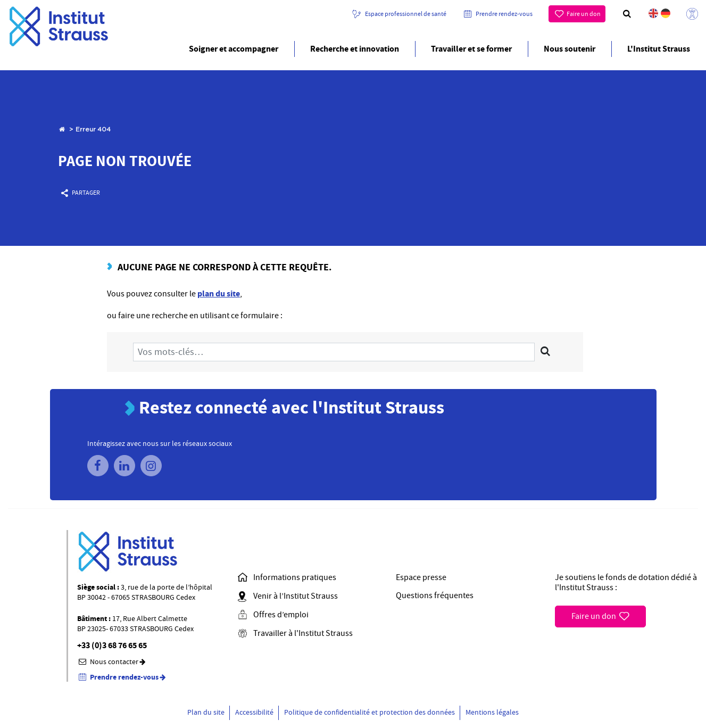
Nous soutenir (570, 49)
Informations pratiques (286, 578)
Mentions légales (492, 712)
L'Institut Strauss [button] (659, 49)
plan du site (219, 293)
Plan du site (206, 712)
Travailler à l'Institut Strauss (294, 634)
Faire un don (584, 14)
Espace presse (421, 578)
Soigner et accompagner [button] (234, 49)
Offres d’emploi (272, 615)
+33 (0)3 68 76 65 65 (112, 646)
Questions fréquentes (435, 596)
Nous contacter (113, 662)
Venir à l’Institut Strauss (287, 597)
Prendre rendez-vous (504, 14)
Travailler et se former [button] (471, 49)
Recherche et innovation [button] (355, 49)
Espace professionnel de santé (406, 14)
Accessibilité (254, 712)
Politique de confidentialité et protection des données (369, 712)
